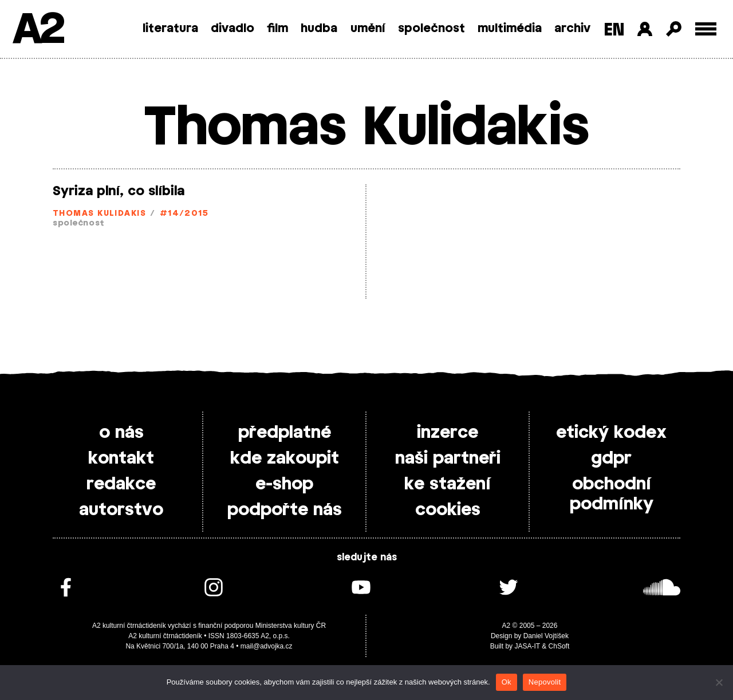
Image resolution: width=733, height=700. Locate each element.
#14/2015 (184, 214)
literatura (170, 29)
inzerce (448, 433)
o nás (121, 433)
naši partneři (448, 458)
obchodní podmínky (612, 494)
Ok (507, 682)
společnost (431, 29)
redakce (121, 484)
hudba (319, 29)
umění (368, 29)
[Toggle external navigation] (706, 29)
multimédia (510, 29)
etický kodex (611, 433)
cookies (448, 510)
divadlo (232, 29)
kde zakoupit (285, 458)
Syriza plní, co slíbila (119, 191)
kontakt (121, 458)
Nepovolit (545, 682)
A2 (38, 30)
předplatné (285, 433)
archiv (572, 29)
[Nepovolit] (719, 682)
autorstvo (121, 510)
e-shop (284, 484)
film (277, 29)
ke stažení (448, 484)
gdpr (611, 458)
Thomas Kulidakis (99, 214)
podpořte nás (285, 510)
